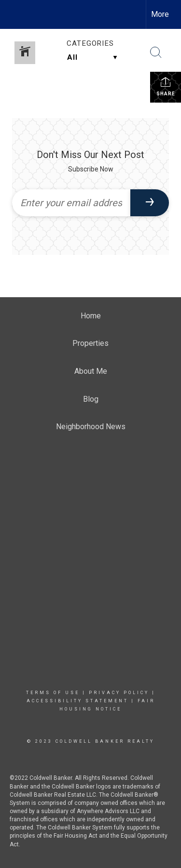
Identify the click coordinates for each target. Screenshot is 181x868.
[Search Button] (156, 53)
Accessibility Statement (77, 701)
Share (166, 86)
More (160, 14)
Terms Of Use (53, 693)
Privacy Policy (119, 693)
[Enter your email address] (71, 203)
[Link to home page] (16, 14)
